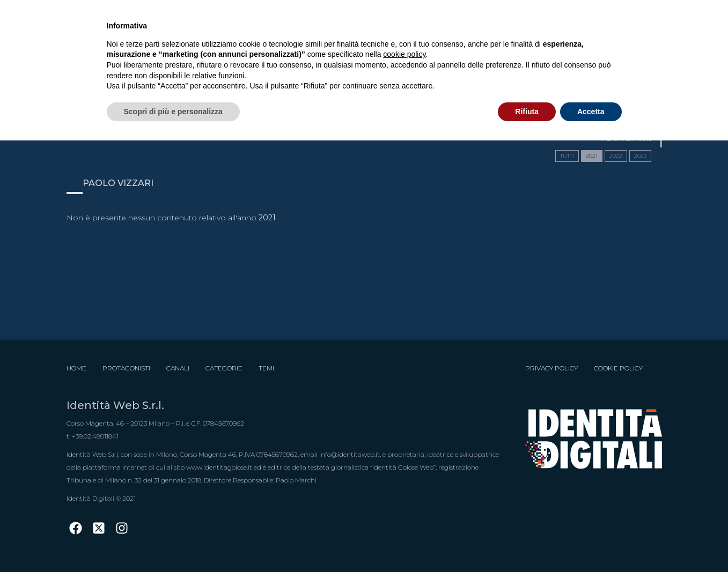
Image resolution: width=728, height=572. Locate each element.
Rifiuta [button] (527, 112)
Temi (266, 368)
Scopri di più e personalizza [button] (173, 112)
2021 (592, 156)
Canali (178, 368)
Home (76, 368)
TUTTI (567, 156)
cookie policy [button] (404, 54)
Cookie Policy (618, 368)
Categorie (224, 368)
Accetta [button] (591, 112)
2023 (640, 156)
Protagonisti (126, 368)
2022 (616, 156)
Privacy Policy (551, 368)
